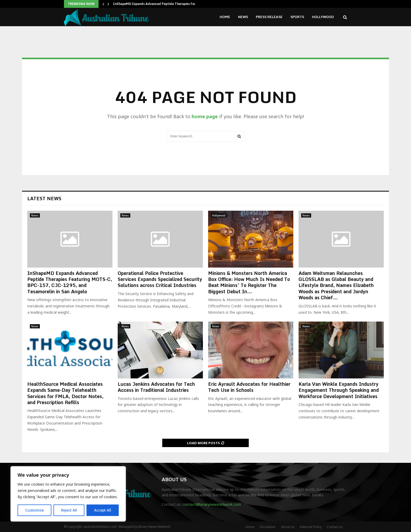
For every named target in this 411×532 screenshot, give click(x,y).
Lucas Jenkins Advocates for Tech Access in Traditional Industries (156, 387)
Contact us (335, 527)
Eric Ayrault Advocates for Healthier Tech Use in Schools (249, 387)
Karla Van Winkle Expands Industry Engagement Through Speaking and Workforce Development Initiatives (339, 390)
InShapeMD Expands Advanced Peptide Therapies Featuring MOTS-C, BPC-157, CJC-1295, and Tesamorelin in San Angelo (70, 282)
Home (225, 17)
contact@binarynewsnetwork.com (212, 504)
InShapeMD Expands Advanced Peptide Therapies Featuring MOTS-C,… (169, 4)
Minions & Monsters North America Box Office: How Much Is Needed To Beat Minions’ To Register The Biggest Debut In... (249, 282)
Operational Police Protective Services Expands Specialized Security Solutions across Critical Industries (160, 279)
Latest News (44, 198)
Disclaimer (268, 527)
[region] (68, 494)
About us (288, 527)
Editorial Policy (311, 527)
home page (205, 116)
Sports (297, 17)
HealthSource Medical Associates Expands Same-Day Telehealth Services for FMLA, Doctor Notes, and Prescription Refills (65, 393)
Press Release (269, 17)
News (243, 17)
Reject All (69, 510)
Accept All (103, 510)
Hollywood (323, 17)
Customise (34, 510)
